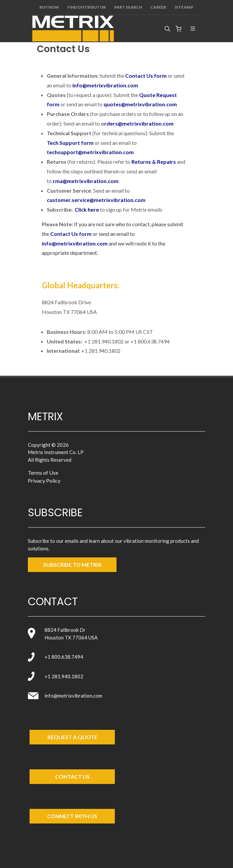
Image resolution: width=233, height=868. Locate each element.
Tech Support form (70, 143)
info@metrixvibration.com (105, 85)
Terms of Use (43, 473)
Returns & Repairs (154, 162)
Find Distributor (87, 7)
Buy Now (49, 7)
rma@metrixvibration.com (86, 181)
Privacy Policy (44, 481)
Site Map (184, 7)
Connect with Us (72, 816)
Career (158, 7)
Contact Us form (146, 76)
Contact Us (72, 776)
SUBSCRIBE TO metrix (72, 565)
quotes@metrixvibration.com (140, 104)
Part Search (128, 7)
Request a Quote (72, 737)
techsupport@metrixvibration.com (90, 152)
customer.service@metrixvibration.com (96, 200)
